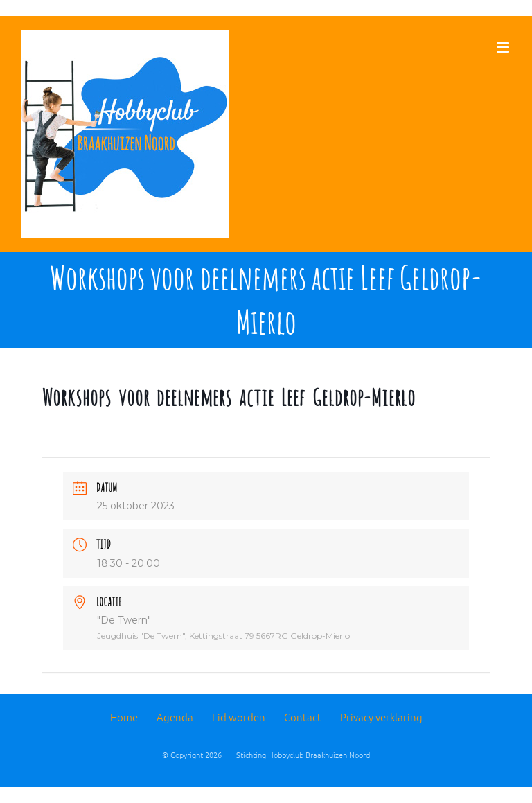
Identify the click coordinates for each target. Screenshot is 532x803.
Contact (303, 717)
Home (124, 717)
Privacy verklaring (381, 717)
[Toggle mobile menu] (504, 47)
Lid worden (239, 717)
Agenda (175, 717)
